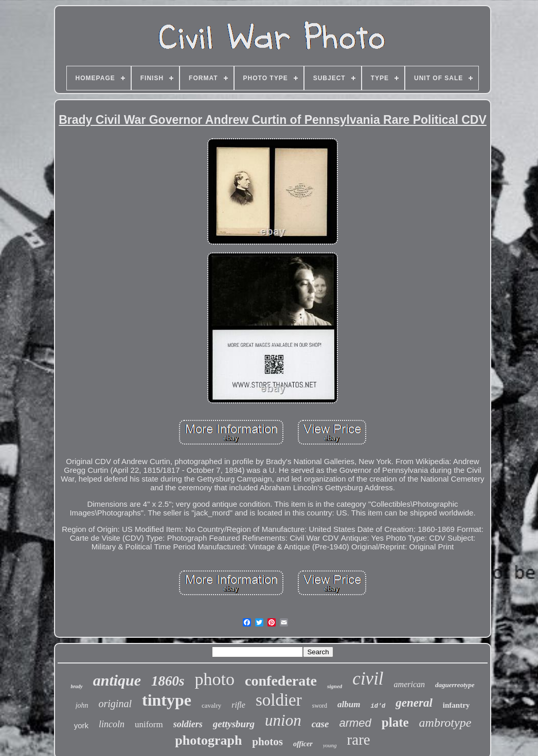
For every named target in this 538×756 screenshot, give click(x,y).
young (330, 745)
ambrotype (445, 723)
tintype (167, 700)
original (115, 704)
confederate (281, 681)
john (82, 705)
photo (215, 679)
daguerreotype (455, 685)
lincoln (112, 724)
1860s (168, 681)
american (409, 684)
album (349, 704)
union (283, 720)
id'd (378, 706)
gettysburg (234, 724)
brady (76, 686)
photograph (208, 740)
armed (355, 723)
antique (117, 680)
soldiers (188, 724)
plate (395, 722)
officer (303, 744)
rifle (238, 705)
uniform (149, 724)
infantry (456, 705)
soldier (279, 700)
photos (267, 742)
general (414, 703)
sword (320, 706)
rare (359, 740)
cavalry (211, 705)
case (320, 724)
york (81, 725)
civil (368, 679)
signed (335, 686)
